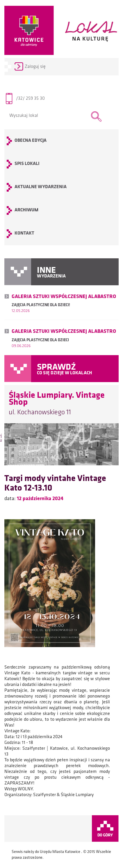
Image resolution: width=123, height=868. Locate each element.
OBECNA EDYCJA (31, 141)
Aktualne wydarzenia (41, 187)
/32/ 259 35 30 (30, 99)
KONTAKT (24, 233)
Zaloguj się (35, 67)
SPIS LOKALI (27, 164)
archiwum (26, 210)
